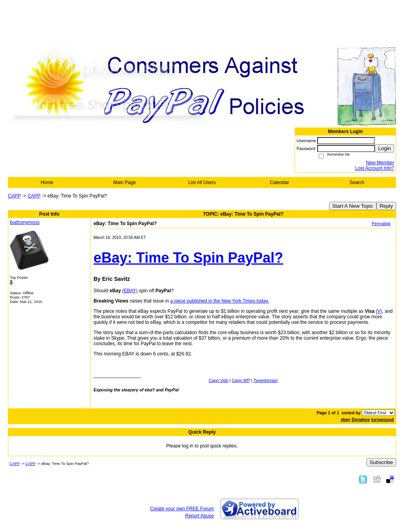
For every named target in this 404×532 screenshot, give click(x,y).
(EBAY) (130, 291)
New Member (380, 163)
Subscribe (381, 462)
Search (357, 182)
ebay (346, 419)
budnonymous (25, 222)
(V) (379, 311)
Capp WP (241, 380)
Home (47, 182)
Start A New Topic (353, 206)
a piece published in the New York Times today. (220, 301)
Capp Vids (219, 380)
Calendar (280, 182)
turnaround (382, 419)
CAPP (14, 196)
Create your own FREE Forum (182, 509)
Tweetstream (266, 380)
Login (384, 148)
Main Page (124, 182)
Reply (386, 206)
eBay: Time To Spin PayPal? (188, 258)
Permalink (381, 224)
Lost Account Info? (375, 168)
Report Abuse (199, 516)
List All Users (202, 182)
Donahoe (361, 419)
